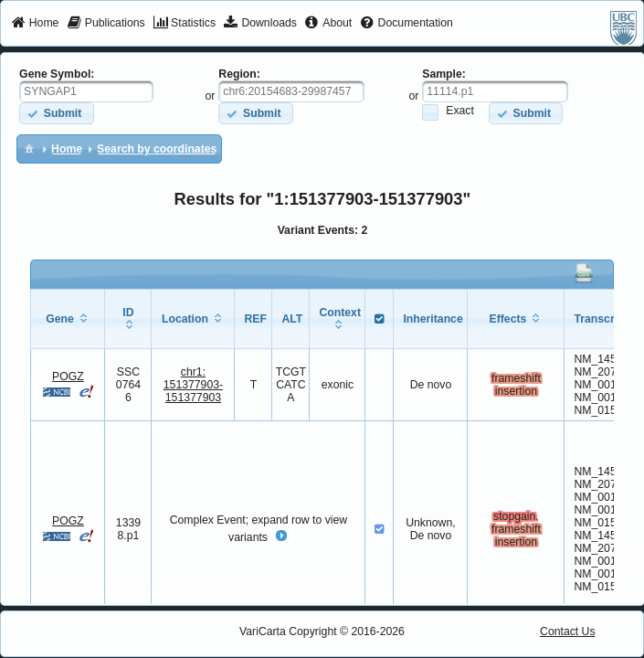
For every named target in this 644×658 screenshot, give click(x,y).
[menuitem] (35, 24)
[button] (56, 113)
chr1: (193, 385)
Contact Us (568, 631)
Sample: (444, 74)
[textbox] (86, 91)
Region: (239, 74)
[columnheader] (68, 318)
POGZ (68, 377)
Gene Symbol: (57, 74)
